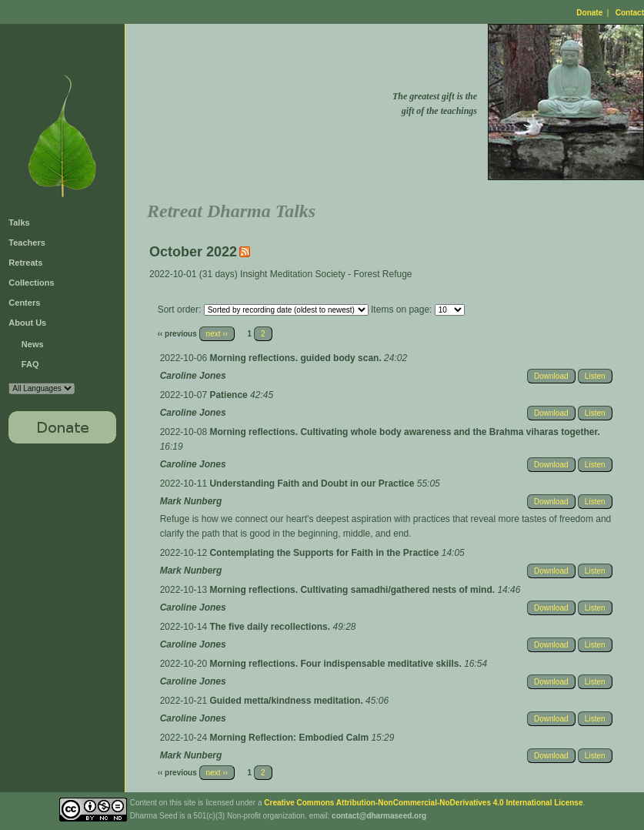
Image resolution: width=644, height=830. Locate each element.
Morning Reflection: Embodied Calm (290, 738)
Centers (24, 303)
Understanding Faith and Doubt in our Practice (313, 484)
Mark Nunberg (191, 501)
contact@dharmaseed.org (379, 816)
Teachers (27, 243)
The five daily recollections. (271, 627)
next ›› (217, 334)
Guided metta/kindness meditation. (287, 701)
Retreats (25, 263)
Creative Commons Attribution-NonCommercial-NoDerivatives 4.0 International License (423, 803)
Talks (19, 223)
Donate (589, 13)
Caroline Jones (193, 376)
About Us (27, 323)
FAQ (30, 364)
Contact (630, 13)
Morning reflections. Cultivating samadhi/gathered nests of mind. (353, 590)
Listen (595, 376)
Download (551, 376)
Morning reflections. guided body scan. (297, 358)
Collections (31, 283)
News (33, 344)
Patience (230, 395)
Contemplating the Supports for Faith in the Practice (325, 553)
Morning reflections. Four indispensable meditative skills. (337, 664)
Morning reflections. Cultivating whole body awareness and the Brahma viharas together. (404, 432)
